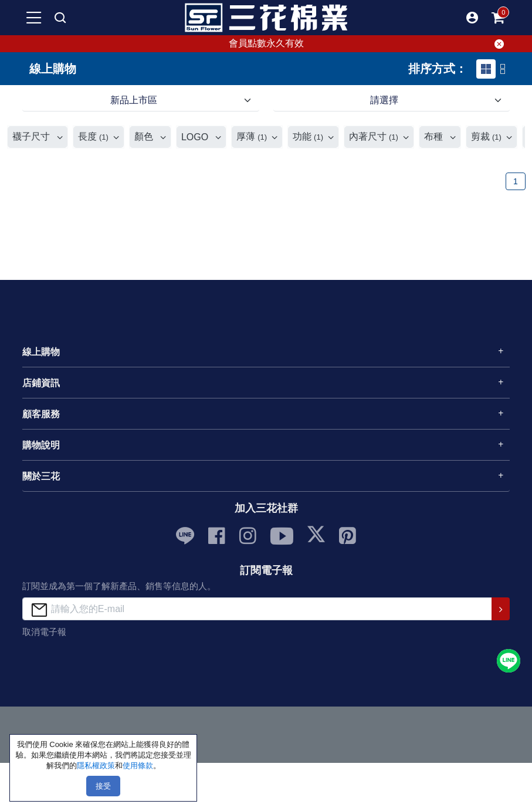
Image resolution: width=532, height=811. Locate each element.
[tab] (486, 69)
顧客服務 (41, 414)
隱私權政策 (96, 766)
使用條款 (138, 766)
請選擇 (384, 100)
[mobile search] (60, 18)
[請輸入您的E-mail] (257, 609)
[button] (472, 18)
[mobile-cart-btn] (498, 18)
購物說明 (41, 445)
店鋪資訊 (41, 383)
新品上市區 (134, 100)
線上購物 (41, 352)
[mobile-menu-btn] (34, 18)
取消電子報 (44, 632)
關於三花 (41, 476)
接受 (103, 786)
